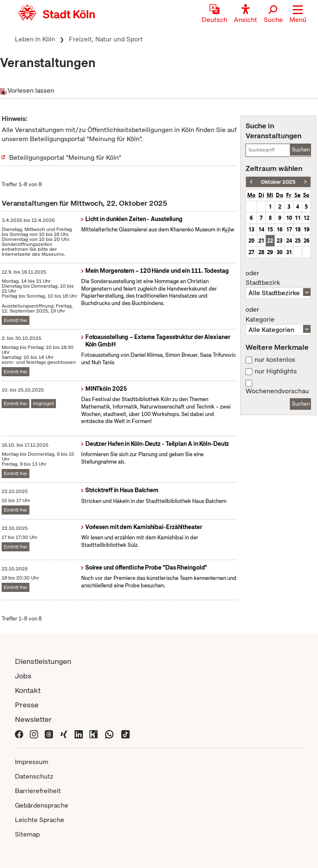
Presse (27, 705)
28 (261, 252)
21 (261, 240)
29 (270, 252)
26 (306, 240)
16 (279, 229)
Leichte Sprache (40, 820)
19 (306, 229)
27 (251, 252)
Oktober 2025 (278, 182)
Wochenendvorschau (277, 391)
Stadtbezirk (278, 278)
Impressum (32, 762)
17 (289, 229)
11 (298, 218)
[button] (298, 14)
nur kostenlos (275, 360)
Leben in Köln (35, 39)
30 (279, 252)
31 (289, 252)
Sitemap (27, 834)
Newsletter (33, 719)
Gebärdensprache (42, 805)
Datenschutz (34, 776)
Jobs (23, 676)
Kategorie (278, 315)
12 (306, 218)
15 (270, 229)
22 (270, 240)
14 (261, 229)
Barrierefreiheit (38, 791)
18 (298, 229)
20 (251, 240)
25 (298, 240)
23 (279, 240)
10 (289, 218)
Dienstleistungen (43, 661)
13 (251, 229)
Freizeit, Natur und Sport (106, 39)
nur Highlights (276, 371)
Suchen (301, 150)
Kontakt (28, 690)
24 (289, 240)
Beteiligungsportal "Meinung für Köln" (65, 157)
